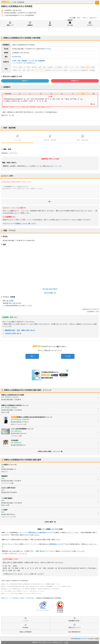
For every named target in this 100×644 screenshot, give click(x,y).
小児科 (14, 61)
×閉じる (93, 104)
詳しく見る (59, 166)
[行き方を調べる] (50, 293)
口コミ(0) (70, 25)
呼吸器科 (24, 61)
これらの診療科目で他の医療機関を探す (24, 63)
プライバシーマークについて (43, 610)
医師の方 (25, 81)
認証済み (15, 417)
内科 (19, 61)
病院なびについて (75, 628)
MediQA (26, 628)
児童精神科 (41, 61)
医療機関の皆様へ (75, 621)
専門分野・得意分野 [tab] (50, 140)
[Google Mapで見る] (50, 289)
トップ (26, 621)
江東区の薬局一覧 (50, 522)
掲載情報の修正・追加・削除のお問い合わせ (20, 330)
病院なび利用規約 (26, 632)
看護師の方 (75, 81)
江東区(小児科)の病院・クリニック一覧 (50, 451)
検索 (97, 639)
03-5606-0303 (17, 57)
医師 (50, 25)
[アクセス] (48, 49)
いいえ (68, 356)
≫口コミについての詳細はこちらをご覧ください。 (20, 224)
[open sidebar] (97, 3)
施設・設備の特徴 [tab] (83, 140)
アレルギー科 (33, 61)
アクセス (90, 25)
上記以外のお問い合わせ (13, 333)
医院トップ (10, 25)
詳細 (67, 642)
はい (32, 356)
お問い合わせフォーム (43, 551)
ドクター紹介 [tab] (17, 140)
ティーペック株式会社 (27, 532)
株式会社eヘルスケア (47, 532)
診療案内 (30, 25)
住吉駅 (11, 301)
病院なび (6, 2)
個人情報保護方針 (75, 632)
